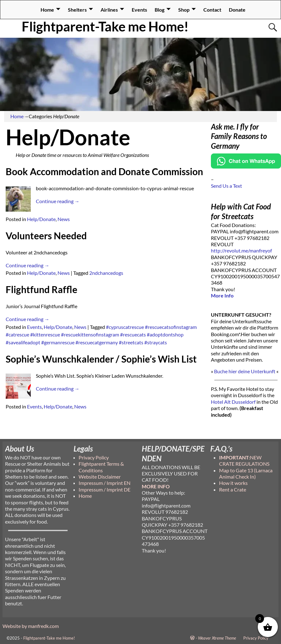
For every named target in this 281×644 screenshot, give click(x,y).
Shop (184, 10)
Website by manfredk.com (31, 626)
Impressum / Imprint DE (105, 489)
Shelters (77, 10)
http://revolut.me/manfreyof (241, 250)
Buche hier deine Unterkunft (245, 371)
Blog (160, 10)
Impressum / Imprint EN (105, 483)
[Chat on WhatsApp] (246, 167)
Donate (237, 10)
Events (139, 10)
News (64, 219)
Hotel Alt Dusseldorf (233, 402)
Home (47, 10)
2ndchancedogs (106, 273)
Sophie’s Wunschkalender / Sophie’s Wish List (101, 359)
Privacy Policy (94, 457)
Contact (212, 10)
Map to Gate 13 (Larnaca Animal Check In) (246, 473)
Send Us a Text (226, 186)
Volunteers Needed (46, 236)
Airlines (109, 10)
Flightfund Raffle (41, 289)
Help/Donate (41, 219)
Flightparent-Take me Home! (105, 26)
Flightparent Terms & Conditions (101, 467)
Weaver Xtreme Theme (217, 638)
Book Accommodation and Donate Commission (104, 171)
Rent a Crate (233, 489)
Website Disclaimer (100, 477)
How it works (233, 483)
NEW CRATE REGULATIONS (244, 461)
